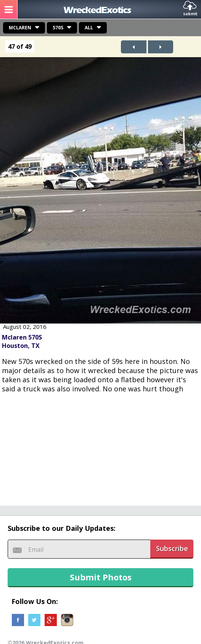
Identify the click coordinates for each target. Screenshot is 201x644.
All (89, 28)
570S (58, 28)
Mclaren (20, 28)
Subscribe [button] (172, 548)
